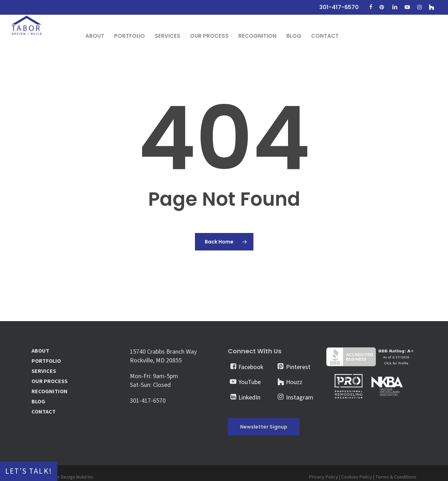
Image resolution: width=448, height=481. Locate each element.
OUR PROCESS (50, 381)
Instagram (300, 398)
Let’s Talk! (29, 471)
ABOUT (40, 351)
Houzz (294, 382)
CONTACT (44, 412)
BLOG (38, 402)
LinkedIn (249, 398)
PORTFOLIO (46, 361)
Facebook (251, 367)
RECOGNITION (50, 392)
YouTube (250, 382)
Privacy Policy (324, 477)
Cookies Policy (357, 477)
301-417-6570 (148, 401)
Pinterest (298, 367)
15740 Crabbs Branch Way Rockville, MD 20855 (163, 356)
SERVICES (44, 371)
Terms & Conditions (396, 477)
